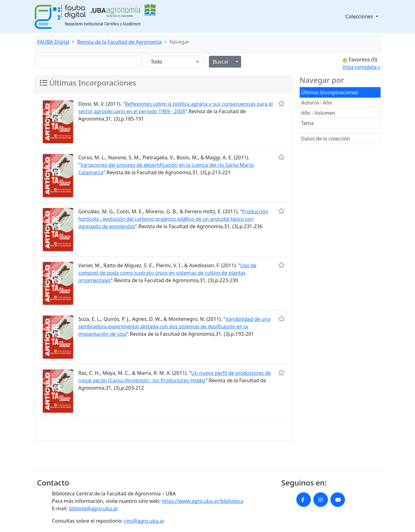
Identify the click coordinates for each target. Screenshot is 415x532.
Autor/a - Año (317, 103)
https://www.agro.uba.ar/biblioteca (203, 501)
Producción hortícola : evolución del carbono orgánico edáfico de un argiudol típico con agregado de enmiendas (173, 219)
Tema (308, 123)
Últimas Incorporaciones (330, 92)
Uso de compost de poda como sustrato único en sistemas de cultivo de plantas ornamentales (168, 273)
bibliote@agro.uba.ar (93, 508)
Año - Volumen (318, 113)
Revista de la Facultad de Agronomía (119, 42)
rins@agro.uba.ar (144, 521)
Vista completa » (362, 67)
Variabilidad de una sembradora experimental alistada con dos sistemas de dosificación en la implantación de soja (174, 326)
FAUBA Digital (53, 42)
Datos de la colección (326, 139)
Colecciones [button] (360, 16)
